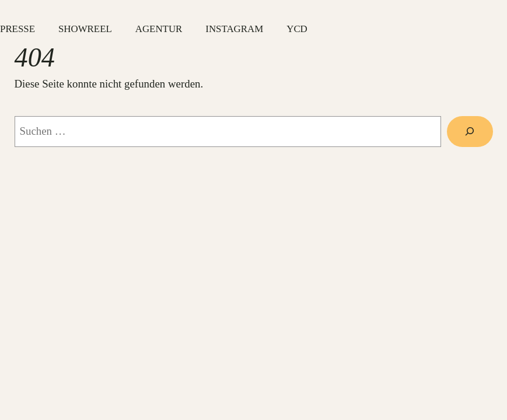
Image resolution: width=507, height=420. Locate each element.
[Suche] (470, 132)
